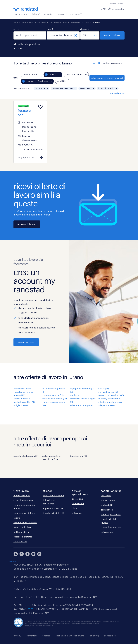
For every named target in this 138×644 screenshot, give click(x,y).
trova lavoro (22, 14)
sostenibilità (107, 505)
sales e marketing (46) (81, 405)
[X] (22, 554)
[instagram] (39, 554)
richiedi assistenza (117, 3)
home (16, 22)
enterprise (77, 513)
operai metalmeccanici (58, 22)
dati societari (107, 532)
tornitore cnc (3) (78, 456)
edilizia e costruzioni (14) (54, 399)
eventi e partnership (111, 514)
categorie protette (23, 537)
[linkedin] (16, 554)
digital (75, 508)
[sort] (116, 61)
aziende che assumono (25, 522)
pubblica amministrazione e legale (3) (83, 399)
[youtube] (33, 554)
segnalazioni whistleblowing (70, 636)
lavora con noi (108, 500)
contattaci (32, 636)
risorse (62, 14)
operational (78, 499)
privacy (17, 636)
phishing (94, 636)
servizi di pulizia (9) (108, 392)
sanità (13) (104, 388)
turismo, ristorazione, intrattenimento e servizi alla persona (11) (111, 402)
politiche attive (21, 532)
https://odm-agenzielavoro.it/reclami (39, 626)
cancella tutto (117, 93)
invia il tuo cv (20, 541)
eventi (17, 518)
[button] (47, 88)
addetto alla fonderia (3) (26, 456)
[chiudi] (76, 35)
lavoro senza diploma (24, 513)
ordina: (107, 63)
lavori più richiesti (23, 527)
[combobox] (30, 35)
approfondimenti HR (53, 508)
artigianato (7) (21, 405)
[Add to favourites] (40, 107)
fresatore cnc (75, 22)
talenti (37, 14)
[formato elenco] (94, 63)
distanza (85, 29)
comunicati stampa (111, 527)
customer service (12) (53, 395)
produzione (41, 22)
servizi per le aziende (53, 495)
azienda (49, 14)
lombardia (88, 22)
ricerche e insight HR (53, 513)
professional (78, 503)
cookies (46, 636)
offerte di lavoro (27, 22)
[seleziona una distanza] (90, 35)
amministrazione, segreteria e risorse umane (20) (23, 392)
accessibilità (110, 636)
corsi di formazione (23, 500)
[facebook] (27, 554)
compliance (107, 510)
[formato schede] (99, 63)
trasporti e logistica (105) (111, 395)
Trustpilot (13, 561)
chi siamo (76, 14)
